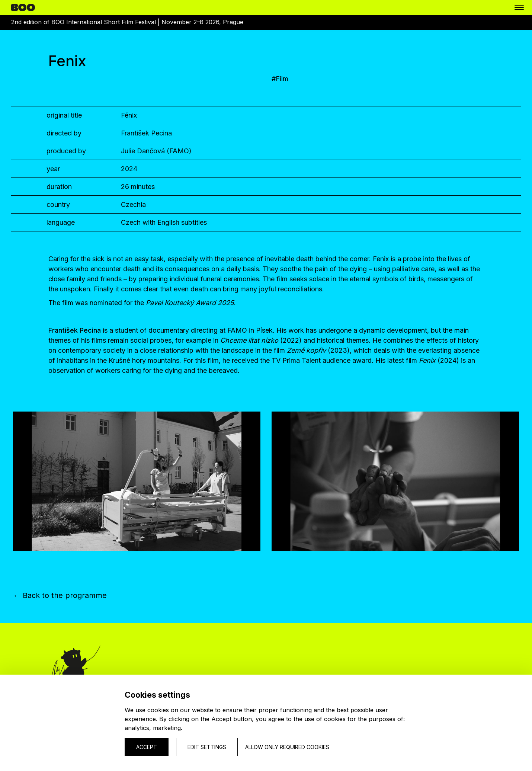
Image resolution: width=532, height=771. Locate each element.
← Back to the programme (60, 595)
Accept (147, 747)
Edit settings (207, 747)
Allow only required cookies (287, 747)
